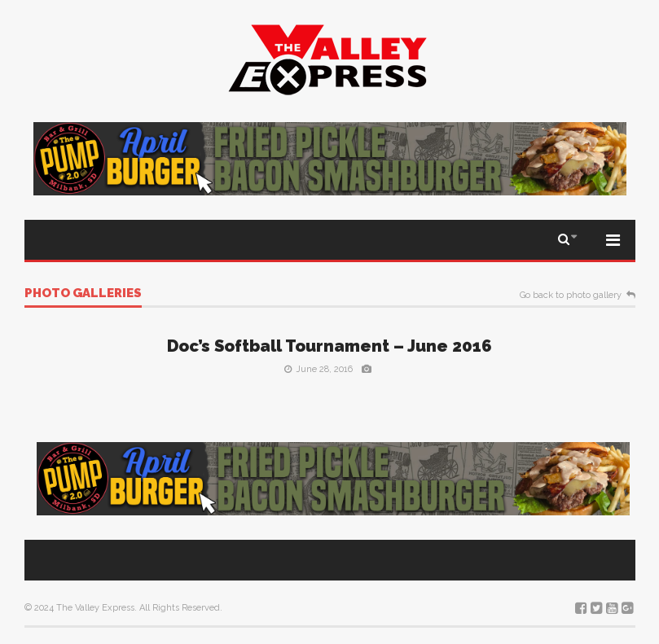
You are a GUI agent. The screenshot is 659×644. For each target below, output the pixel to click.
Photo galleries (83, 294)
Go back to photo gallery (571, 296)
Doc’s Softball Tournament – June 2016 (329, 346)
